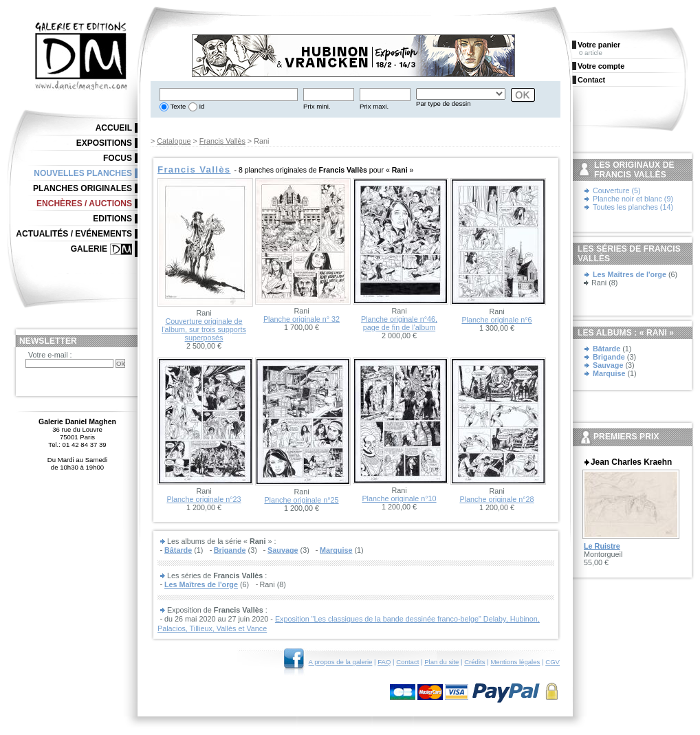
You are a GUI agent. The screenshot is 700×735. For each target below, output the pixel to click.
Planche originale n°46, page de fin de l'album (399, 323)
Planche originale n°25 (301, 500)
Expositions (104, 143)
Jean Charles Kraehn (631, 462)
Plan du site (441, 662)
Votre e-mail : (50, 355)
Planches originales (83, 188)
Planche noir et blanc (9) (633, 199)
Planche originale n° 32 (302, 319)
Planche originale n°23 (204, 499)
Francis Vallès (222, 141)
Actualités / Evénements (74, 234)
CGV (553, 662)
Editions (112, 219)
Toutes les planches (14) (633, 207)
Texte (177, 106)
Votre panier (599, 45)
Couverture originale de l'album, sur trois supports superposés (204, 329)
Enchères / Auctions (84, 204)
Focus (118, 158)
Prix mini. (317, 106)
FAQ (384, 662)
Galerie (89, 249)
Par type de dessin (443, 103)
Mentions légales (515, 662)
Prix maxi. (374, 106)
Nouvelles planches (83, 173)
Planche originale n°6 (496, 320)
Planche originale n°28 (496, 499)
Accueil (114, 128)
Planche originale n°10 (399, 498)
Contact (407, 662)
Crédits (474, 662)
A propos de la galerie (341, 662)
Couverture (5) (617, 190)
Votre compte (601, 66)
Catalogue (174, 141)
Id (201, 106)
